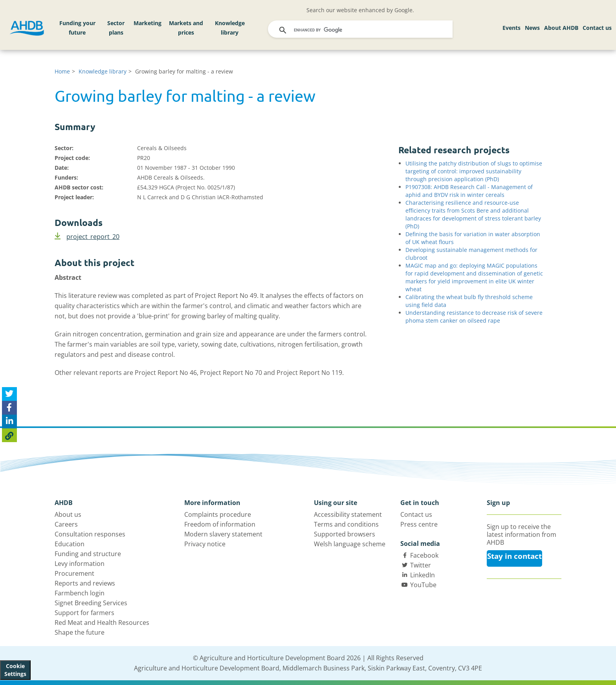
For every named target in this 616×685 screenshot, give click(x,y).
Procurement (74, 573)
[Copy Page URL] (9, 435)
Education (70, 544)
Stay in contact (514, 556)
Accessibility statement (348, 514)
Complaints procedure (218, 514)
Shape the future (80, 632)
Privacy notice (205, 544)
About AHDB (561, 28)
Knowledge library (230, 28)
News (532, 28)
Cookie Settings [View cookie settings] (15, 670)
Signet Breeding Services (91, 603)
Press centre (419, 524)
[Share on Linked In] (9, 421)
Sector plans (116, 28)
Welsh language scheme (350, 544)
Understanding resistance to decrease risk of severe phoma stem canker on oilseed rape (474, 317)
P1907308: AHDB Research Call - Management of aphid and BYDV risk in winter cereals (469, 191)
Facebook (424, 555)
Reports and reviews (85, 583)
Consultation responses (90, 534)
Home (62, 71)
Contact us (597, 28)
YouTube (423, 585)
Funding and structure (88, 554)
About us (68, 514)
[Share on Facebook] (9, 408)
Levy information (80, 564)
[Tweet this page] (9, 394)
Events (511, 28)
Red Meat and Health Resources (102, 623)
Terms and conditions (346, 524)
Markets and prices (186, 28)
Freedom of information (220, 524)
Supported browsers (345, 534)
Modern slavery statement (223, 534)
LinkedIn (423, 575)
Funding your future (77, 28)
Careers (66, 524)
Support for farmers (84, 613)
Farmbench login (80, 593)
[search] (361, 30)
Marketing (148, 23)
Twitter (421, 565)
